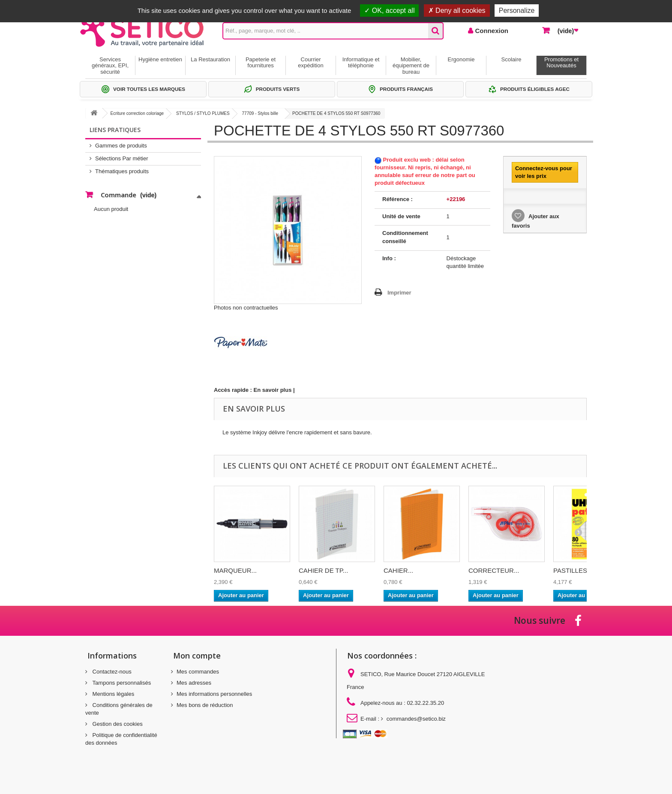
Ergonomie (461, 59)
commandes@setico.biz (416, 719)
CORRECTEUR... (494, 570)
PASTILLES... (573, 570)
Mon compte (197, 656)
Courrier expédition (310, 62)
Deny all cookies (457, 11)
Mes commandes (198, 672)
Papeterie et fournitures (261, 62)
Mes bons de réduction (205, 705)
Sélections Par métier (122, 158)
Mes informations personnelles (214, 694)
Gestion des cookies (117, 724)
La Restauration (210, 59)
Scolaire (511, 59)
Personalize (517, 11)
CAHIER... (398, 570)
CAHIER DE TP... (323, 570)
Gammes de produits (121, 146)
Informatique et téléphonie (361, 62)
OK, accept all (389, 11)
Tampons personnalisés (121, 683)
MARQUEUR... (235, 570)
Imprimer (399, 293)
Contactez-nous (111, 672)
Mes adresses (194, 683)
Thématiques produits (122, 171)
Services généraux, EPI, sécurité (110, 66)
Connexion (491, 31)
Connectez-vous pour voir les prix (544, 172)
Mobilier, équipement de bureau (411, 66)
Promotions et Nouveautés (561, 62)
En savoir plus (273, 390)
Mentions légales (112, 694)
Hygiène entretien (160, 59)
